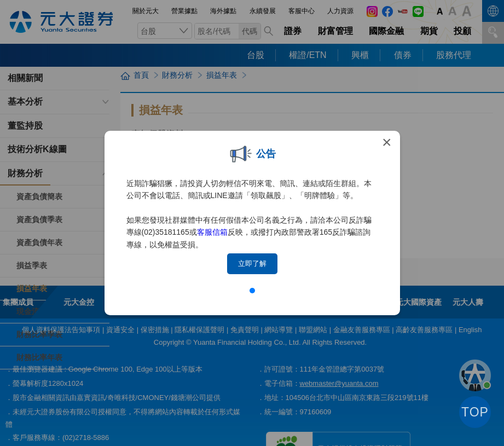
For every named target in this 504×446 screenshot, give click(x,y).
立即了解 (252, 263)
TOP (475, 412)
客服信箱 (212, 232)
